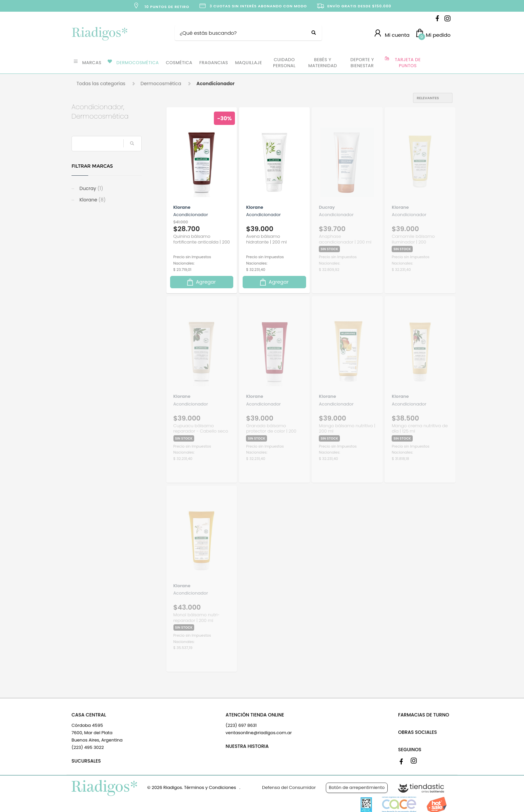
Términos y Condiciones (210, 787)
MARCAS (92, 63)
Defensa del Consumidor (289, 787)
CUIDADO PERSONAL (284, 63)
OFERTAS (439, 62)
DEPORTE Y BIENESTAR (362, 63)
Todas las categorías (101, 84)
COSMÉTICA (179, 63)
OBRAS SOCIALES (417, 732)
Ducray (91, 188)
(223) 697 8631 (241, 725)
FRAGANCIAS (214, 63)
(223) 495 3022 (88, 747)
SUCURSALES (86, 761)
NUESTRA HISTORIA (247, 746)
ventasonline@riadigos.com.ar (259, 733)
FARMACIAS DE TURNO (424, 715)
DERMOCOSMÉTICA (138, 63)
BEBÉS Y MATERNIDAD (322, 63)
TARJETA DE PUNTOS (408, 63)
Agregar (201, 282)
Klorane (92, 200)
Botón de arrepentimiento (357, 787)
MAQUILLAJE (248, 63)
